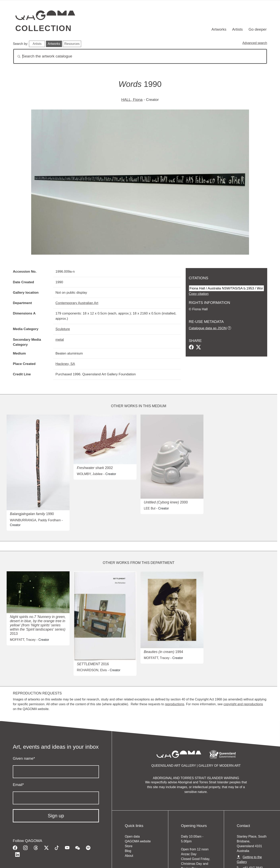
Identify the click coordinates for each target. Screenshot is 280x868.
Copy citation (199, 294)
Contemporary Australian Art (77, 303)
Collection (44, 28)
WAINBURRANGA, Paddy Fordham (35, 520)
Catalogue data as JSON (208, 328)
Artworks (219, 29)
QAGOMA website (138, 841)
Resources (72, 44)
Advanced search (255, 43)
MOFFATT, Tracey (23, 640)
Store (129, 846)
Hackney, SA (65, 364)
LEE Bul (149, 508)
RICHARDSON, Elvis (92, 670)
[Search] (140, 56)
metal (60, 340)
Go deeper (258, 29)
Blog (128, 851)
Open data (132, 836)
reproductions (175, 704)
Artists (237, 29)
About (129, 856)
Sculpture (63, 329)
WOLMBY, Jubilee (90, 474)
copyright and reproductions (243, 704)
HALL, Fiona (132, 100)
